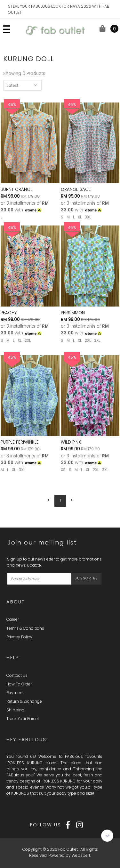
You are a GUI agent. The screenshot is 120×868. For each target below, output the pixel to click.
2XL (28, 340)
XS (63, 470)
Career (13, 619)
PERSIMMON (73, 313)
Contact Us (17, 675)
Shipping (15, 710)
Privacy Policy (19, 637)
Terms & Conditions (25, 628)
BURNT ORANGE (17, 189)
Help (13, 658)
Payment (15, 693)
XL (80, 217)
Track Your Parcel (23, 719)
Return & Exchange (24, 701)
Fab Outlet (68, 849)
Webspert (81, 855)
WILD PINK (71, 442)
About (16, 602)
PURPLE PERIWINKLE (20, 442)
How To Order (19, 684)
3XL (88, 217)
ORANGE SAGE (76, 189)
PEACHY (9, 313)
